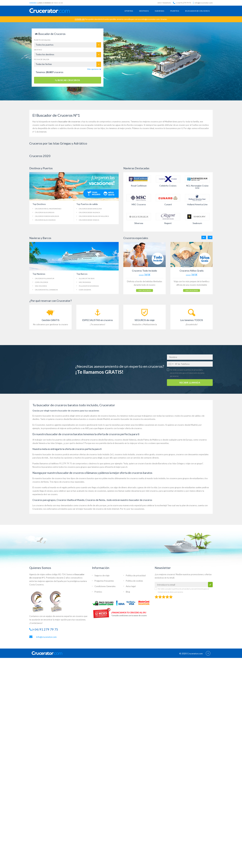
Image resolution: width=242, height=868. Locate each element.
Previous (204, 237)
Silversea (139, 223)
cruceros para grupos (165, 454)
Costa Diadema (85, 290)
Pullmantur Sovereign (89, 286)
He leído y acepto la (187, 373)
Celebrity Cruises (168, 186)
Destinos (144, 11)
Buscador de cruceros (197, 11)
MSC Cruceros (139, 204)
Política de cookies (134, 581)
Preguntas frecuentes (104, 581)
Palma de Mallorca (94, 216)
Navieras (159, 11)
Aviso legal (131, 586)
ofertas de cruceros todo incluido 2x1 (96, 454)
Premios (98, 592)
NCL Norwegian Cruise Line (197, 187)
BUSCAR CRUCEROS (67, 80)
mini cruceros (152, 491)
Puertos (175, 11)
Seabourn (197, 223)
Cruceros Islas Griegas (45, 212)
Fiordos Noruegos (47, 216)
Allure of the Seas (87, 278)
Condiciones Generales (105, 586)
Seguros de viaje (102, 575)
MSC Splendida (85, 282)
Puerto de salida (42, 40)
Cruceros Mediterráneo (48, 209)
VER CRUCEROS (145, 290)
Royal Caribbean (139, 186)
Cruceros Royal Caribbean (46, 290)
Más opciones (94, 69)
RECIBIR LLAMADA (190, 383)
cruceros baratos (108, 416)
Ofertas (129, 11)
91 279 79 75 (182, 3)
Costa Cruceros (41, 282)
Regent (168, 223)
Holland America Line (197, 204)
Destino (38, 50)
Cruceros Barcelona (90, 209)
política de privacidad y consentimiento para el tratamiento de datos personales (187, 373)
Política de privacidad (136, 575)
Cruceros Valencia (89, 212)
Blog (128, 592)
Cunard (168, 204)
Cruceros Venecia (89, 220)
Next (210, 237)
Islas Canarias (45, 220)
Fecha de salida (42, 59)
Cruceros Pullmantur (45, 278)
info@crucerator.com (203, 3)
